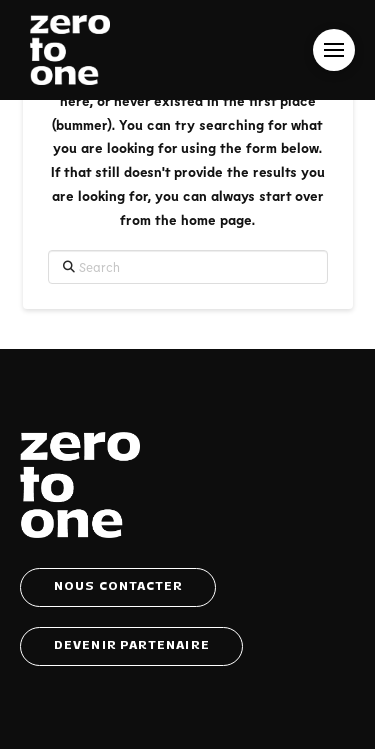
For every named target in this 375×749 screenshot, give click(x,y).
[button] (334, 50)
